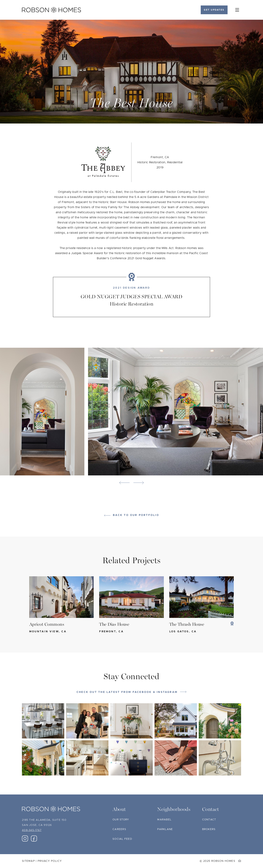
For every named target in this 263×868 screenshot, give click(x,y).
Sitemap (28, 861)
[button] (124, 483)
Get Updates (214, 10)
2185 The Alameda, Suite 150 (44, 820)
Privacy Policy (50, 861)
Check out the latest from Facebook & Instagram (127, 692)
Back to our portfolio (136, 515)
